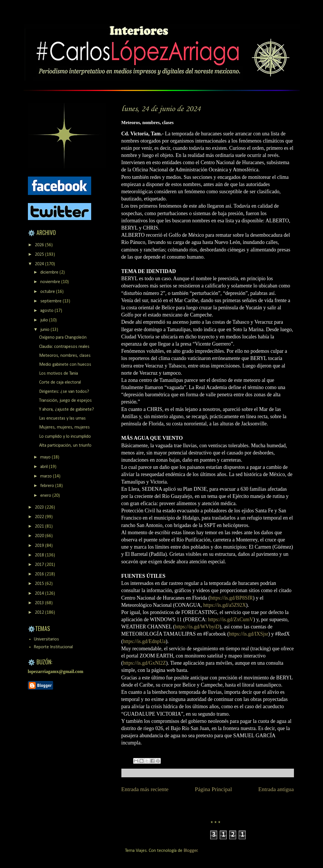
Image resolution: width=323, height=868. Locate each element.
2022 (40, 517)
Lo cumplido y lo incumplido (65, 437)
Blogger (191, 851)
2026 (40, 245)
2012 (40, 613)
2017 (40, 565)
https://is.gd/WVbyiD (197, 627)
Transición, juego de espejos (65, 401)
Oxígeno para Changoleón (63, 338)
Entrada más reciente (145, 789)
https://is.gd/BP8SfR (231, 598)
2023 (40, 507)
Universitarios (46, 639)
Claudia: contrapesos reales (64, 347)
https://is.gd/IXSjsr (249, 634)
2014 (40, 594)
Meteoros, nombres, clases (65, 356)
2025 (40, 255)
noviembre (51, 282)
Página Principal (213, 789)
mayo (46, 457)
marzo (47, 476)
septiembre (51, 301)
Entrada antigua (276, 789)
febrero (48, 486)
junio (45, 330)
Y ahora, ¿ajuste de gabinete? (67, 410)
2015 (40, 584)
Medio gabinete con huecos (65, 365)
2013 (40, 603)
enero (46, 496)
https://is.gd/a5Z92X (224, 605)
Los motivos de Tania (59, 374)
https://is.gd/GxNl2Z (145, 663)
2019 (40, 546)
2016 (40, 574)
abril (45, 467)
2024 (40, 264)
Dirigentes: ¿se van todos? (64, 392)
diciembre (50, 272)
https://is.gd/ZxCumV (231, 619)
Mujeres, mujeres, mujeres (64, 427)
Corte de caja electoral (60, 382)
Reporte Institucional (53, 647)
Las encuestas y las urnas (62, 418)
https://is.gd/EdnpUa (145, 641)
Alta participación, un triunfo (65, 446)
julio (45, 320)
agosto (47, 311)
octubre (48, 292)
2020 (40, 536)
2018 (40, 555)
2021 (40, 526)
